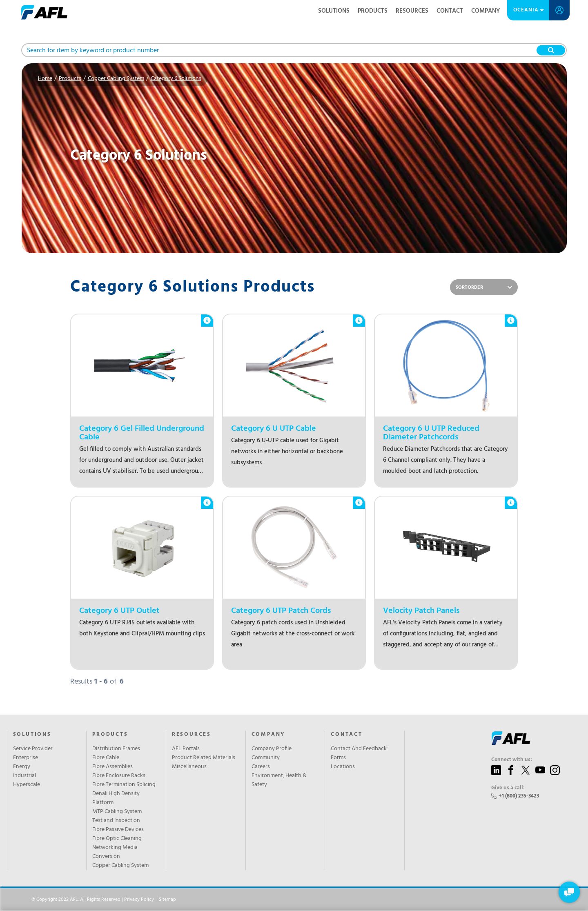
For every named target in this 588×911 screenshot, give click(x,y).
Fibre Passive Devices (118, 830)
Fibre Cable (106, 758)
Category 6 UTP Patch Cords (281, 611)
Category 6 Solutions (176, 79)
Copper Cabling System (116, 79)
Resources (412, 11)
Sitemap (167, 900)
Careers (261, 767)
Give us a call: (508, 788)
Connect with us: (512, 760)
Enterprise (26, 758)
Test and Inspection (116, 821)
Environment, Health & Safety (279, 780)
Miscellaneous (189, 767)
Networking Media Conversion (115, 852)
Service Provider (33, 749)
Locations (343, 767)
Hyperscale (27, 785)
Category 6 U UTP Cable (274, 429)
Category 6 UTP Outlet (119, 611)
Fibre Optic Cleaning (117, 839)
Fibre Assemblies (112, 767)
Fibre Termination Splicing (124, 785)
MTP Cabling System (117, 812)
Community (266, 758)
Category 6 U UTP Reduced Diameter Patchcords (431, 433)
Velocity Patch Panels (421, 611)
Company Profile (272, 749)
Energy (22, 767)
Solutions (334, 11)
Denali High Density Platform (116, 798)
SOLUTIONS (32, 735)
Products (373, 11)
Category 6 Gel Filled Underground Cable (142, 433)
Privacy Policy (139, 900)
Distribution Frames (116, 749)
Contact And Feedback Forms (359, 753)
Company (486, 11)
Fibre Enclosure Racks (119, 776)
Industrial (24, 776)
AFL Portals (186, 749)
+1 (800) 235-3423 (519, 796)
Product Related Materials (204, 758)
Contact (450, 11)
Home (45, 79)
